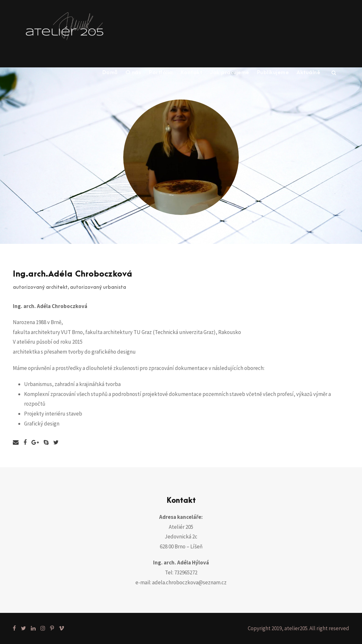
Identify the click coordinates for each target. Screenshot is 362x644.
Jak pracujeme (230, 73)
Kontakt (192, 73)
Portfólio (161, 73)
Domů (110, 73)
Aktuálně (308, 73)
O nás (134, 73)
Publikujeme (273, 73)
